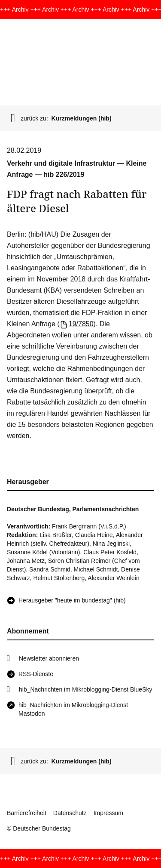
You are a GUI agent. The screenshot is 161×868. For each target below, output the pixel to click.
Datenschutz (70, 813)
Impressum (108, 813)
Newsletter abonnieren (49, 658)
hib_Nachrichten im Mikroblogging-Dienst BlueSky (85, 689)
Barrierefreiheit (27, 813)
